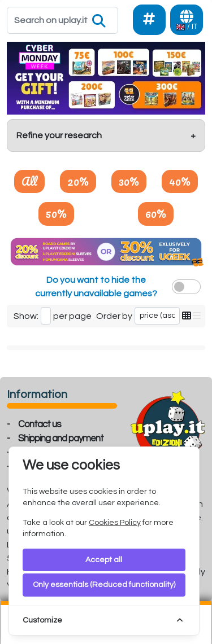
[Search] (62, 20)
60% (156, 213)
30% (129, 181)
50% (56, 213)
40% (180, 181)
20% (78, 181)
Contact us (40, 424)
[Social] (149, 20)
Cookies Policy (115, 523)
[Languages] (187, 20)
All (29, 181)
